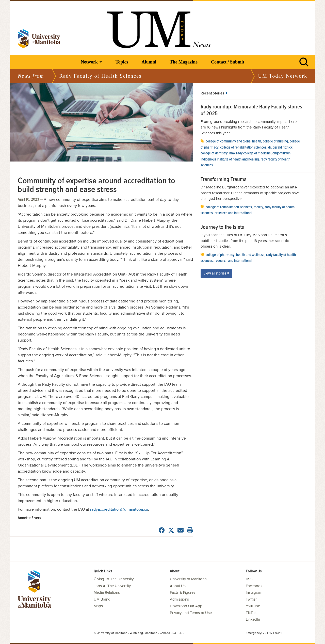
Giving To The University (114, 579)
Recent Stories (214, 93)
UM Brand (102, 599)
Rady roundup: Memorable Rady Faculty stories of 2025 (251, 111)
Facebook (254, 586)
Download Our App (186, 606)
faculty (258, 207)
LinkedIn (253, 619)
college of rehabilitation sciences (243, 148)
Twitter (251, 599)
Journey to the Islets (222, 228)
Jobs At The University (112, 586)
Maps (98, 606)
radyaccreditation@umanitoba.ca (119, 509)
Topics (122, 62)
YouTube (253, 606)
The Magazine (184, 62)
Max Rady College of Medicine (250, 153)
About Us (178, 586)
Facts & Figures (183, 592)
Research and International (233, 213)
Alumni (149, 62)
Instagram (254, 592)
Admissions (179, 599)
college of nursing (275, 141)
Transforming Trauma (224, 180)
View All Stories (216, 273)
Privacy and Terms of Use (191, 613)
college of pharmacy (220, 255)
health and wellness (250, 255)
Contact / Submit (228, 62)
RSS (249, 579)
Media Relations (107, 592)
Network (89, 62)
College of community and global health (233, 141)
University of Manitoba (188, 579)
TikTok (251, 613)
